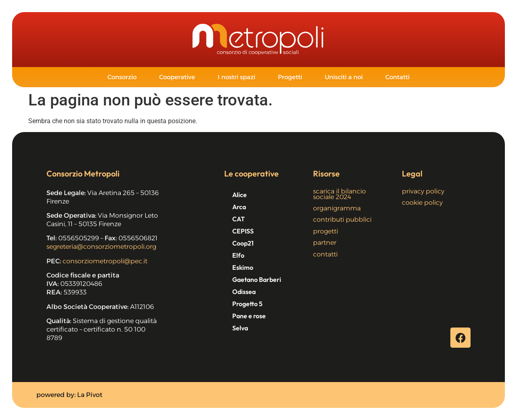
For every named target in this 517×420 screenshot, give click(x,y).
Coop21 (243, 243)
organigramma (337, 208)
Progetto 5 (247, 304)
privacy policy (423, 191)
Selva (240, 328)
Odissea (244, 292)
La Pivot (90, 395)
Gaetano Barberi (257, 279)
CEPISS (243, 231)
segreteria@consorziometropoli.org (101, 247)
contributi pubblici (342, 219)
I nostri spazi (236, 77)
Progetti (290, 77)
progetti (326, 231)
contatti (325, 254)
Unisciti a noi (344, 77)
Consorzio (122, 77)
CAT (239, 219)
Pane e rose (249, 316)
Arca (239, 207)
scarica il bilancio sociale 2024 (339, 194)
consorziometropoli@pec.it (105, 261)
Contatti (397, 77)
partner (325, 243)
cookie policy (422, 203)
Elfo (238, 255)
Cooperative (177, 77)
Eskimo (243, 267)
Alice (240, 195)
